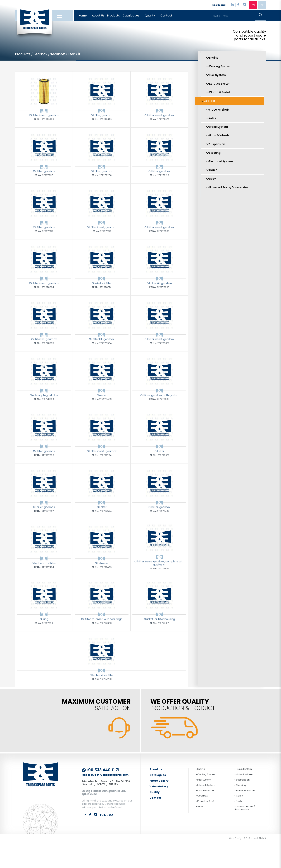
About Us (98, 16)
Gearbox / (42, 55)
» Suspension (242, 806)
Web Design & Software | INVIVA (247, 864)
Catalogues (131, 16)
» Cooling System (206, 800)
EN (253, 5)
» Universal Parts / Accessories (245, 834)
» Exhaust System (205, 811)
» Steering (240, 811)
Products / (24, 55)
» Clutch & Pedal (205, 816)
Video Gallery (159, 812)
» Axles (200, 832)
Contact (166, 16)
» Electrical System (245, 816)
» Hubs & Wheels (244, 800)
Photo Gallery (159, 807)
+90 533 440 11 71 (101, 796)
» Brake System (243, 795)
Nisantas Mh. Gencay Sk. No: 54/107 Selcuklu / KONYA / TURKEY (107, 809)
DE (262, 5)
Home (83, 16)
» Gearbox (202, 822)
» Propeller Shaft (205, 827)
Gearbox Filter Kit (67, 55)
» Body (238, 827)
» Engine (200, 795)
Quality (150, 16)
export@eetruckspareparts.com (106, 801)
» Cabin (239, 822)
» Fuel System (203, 806)
